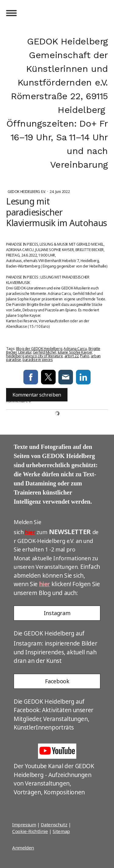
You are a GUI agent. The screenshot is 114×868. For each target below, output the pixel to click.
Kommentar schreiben (37, 395)
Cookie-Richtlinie (30, 831)
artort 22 (72, 356)
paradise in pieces (38, 360)
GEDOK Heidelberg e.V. (27, 192)
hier (30, 532)
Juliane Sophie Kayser (75, 352)
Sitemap (61, 831)
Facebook (57, 681)
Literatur (25, 352)
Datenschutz (54, 824)
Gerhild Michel (45, 352)
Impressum (24, 824)
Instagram (57, 613)
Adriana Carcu (75, 349)
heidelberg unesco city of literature (34, 356)
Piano (85, 356)
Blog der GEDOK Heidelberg (39, 349)
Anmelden (23, 848)
